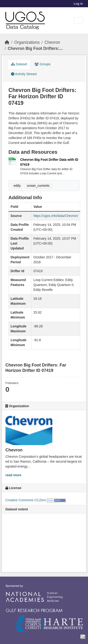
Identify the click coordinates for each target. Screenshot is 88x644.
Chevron (52, 42)
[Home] (7, 42)
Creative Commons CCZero (26, 500)
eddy (17, 186)
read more (13, 475)
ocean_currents (38, 186)
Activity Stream (24, 74)
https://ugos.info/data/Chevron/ (56, 216)
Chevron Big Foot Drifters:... (35, 48)
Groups (42, 64)
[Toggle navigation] (78, 20)
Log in (78, 4)
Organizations (27, 42)
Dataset (19, 64)
